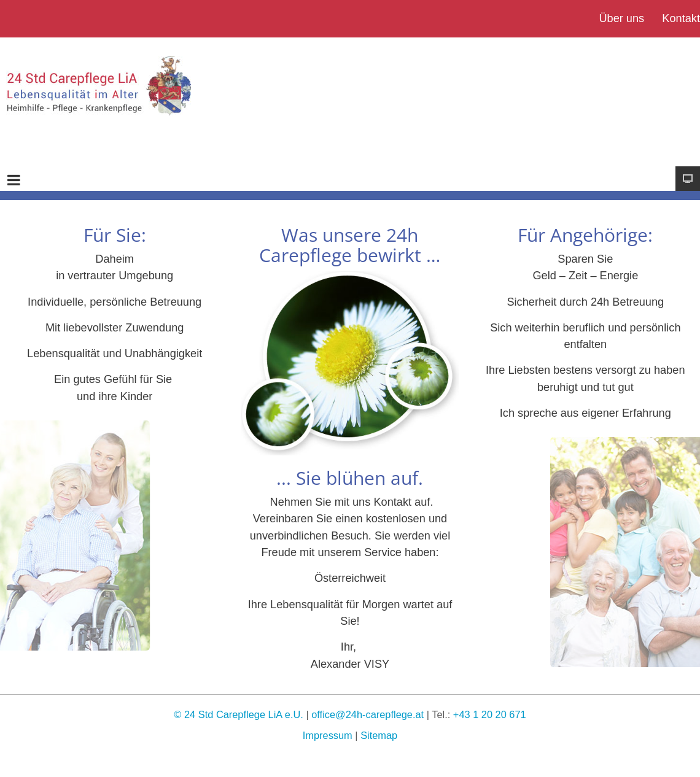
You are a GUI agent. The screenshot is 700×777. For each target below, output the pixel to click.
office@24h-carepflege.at (367, 714)
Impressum (328, 735)
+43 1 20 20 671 (490, 714)
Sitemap (379, 735)
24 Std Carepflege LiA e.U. (244, 714)
